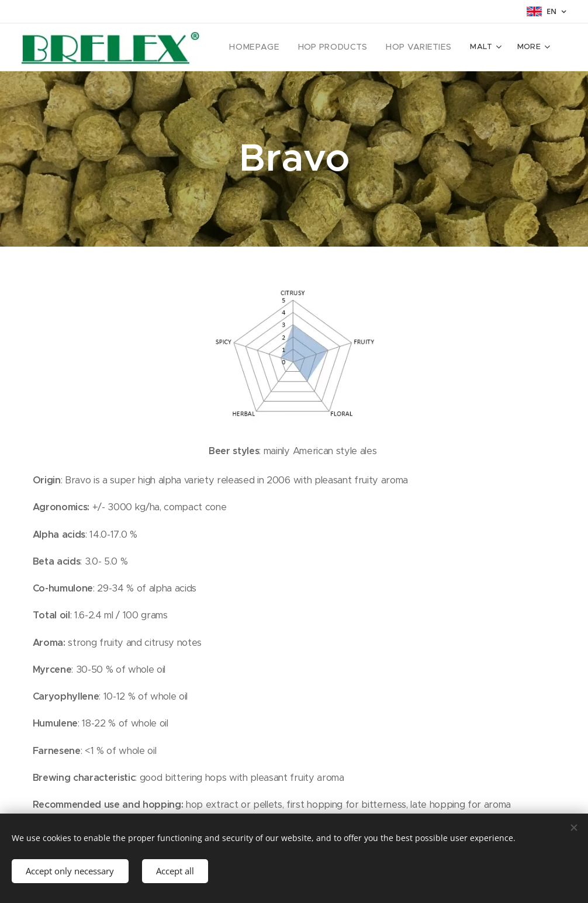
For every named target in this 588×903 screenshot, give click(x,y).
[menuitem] (269, 47)
